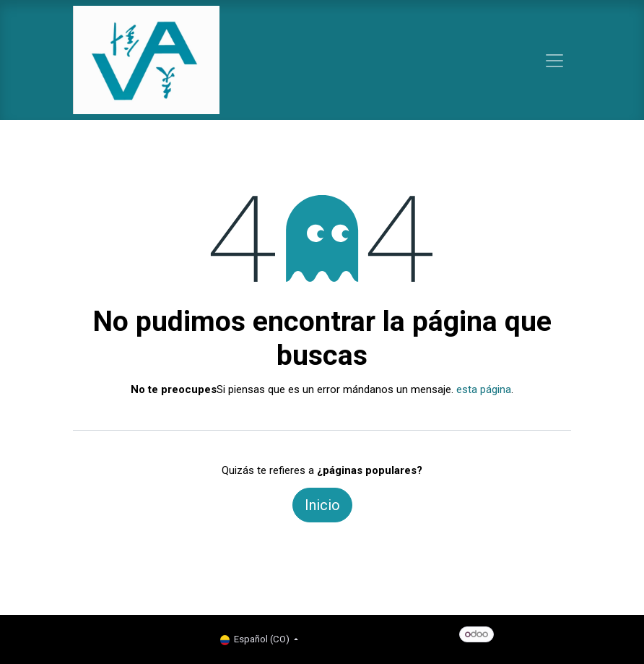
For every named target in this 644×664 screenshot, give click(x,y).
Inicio (322, 505)
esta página (484, 389)
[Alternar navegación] (554, 60)
